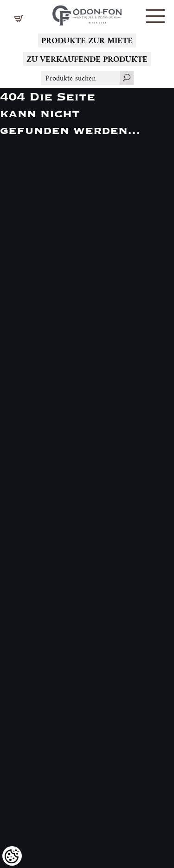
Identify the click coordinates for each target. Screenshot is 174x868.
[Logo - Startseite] (87, 13)
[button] (155, 16)
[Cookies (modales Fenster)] (12, 856)
